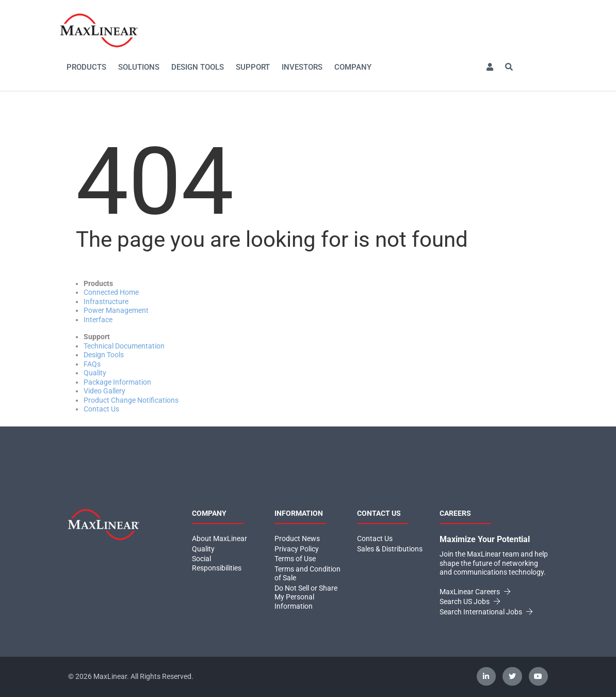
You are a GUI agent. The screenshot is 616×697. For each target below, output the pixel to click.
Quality (95, 373)
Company (353, 67)
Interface (98, 320)
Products (86, 67)
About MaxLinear (220, 538)
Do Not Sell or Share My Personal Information (306, 597)
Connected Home (111, 292)
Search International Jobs (486, 612)
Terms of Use (295, 559)
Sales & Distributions (390, 549)
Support (253, 67)
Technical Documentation (124, 346)
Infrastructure (106, 302)
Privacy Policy (297, 549)
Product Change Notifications (131, 400)
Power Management (116, 310)
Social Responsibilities (217, 563)
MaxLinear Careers (475, 592)
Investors (302, 67)
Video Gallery (104, 391)
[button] (490, 67)
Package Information (117, 382)
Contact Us (101, 409)
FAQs (92, 364)
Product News (297, 538)
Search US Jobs (470, 601)
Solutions (139, 67)
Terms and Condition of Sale (307, 574)
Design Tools (198, 67)
